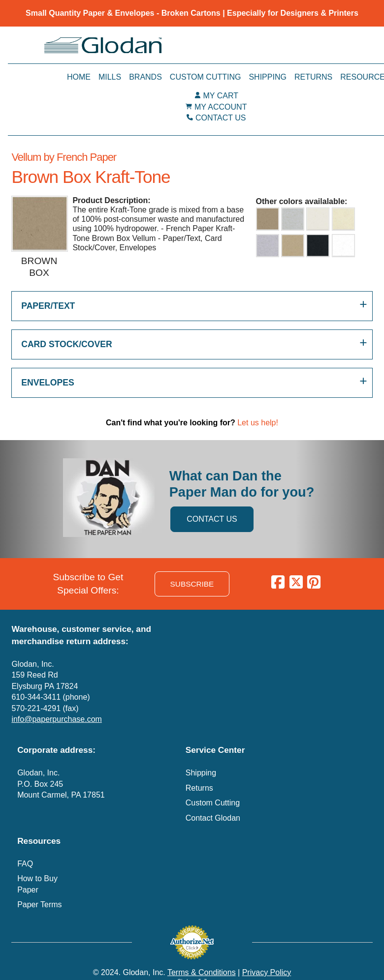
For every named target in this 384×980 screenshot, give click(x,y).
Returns (313, 77)
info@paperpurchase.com (56, 719)
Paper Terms (39, 905)
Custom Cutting (206, 77)
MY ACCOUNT (221, 107)
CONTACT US (221, 118)
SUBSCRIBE (192, 584)
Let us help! (258, 423)
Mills (110, 77)
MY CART (221, 96)
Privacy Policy (267, 972)
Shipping (267, 77)
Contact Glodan (213, 818)
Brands (145, 77)
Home (79, 77)
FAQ (25, 864)
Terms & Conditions (202, 972)
